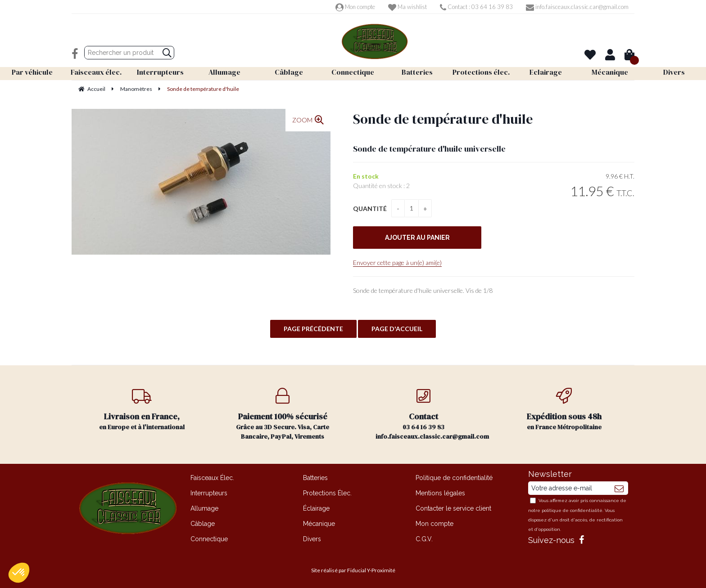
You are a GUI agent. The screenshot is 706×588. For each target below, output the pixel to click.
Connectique (209, 539)
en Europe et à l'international (142, 410)
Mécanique (319, 524)
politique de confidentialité (572, 510)
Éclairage (316, 508)
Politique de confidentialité (454, 478)
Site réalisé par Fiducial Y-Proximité (353, 570)
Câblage (203, 524)
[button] (19, 573)
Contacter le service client (453, 508)
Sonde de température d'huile (443, 119)
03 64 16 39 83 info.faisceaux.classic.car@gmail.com (432, 414)
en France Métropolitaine (564, 410)
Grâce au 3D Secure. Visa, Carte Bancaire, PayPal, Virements (283, 414)
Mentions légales (440, 493)
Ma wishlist (407, 7)
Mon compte (355, 7)
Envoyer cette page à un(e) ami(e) (397, 263)
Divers (312, 539)
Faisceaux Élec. (212, 478)
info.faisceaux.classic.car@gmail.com (577, 7)
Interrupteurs (209, 493)
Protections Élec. (327, 493)
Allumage (204, 508)
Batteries (315, 478)
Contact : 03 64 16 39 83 (476, 7)
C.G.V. (424, 539)
